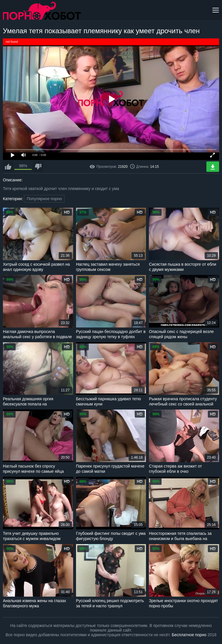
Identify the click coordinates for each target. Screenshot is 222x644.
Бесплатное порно (189, 635)
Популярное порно (44, 199)
